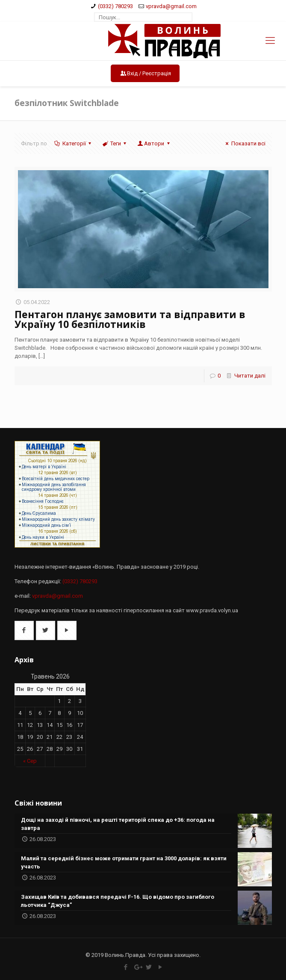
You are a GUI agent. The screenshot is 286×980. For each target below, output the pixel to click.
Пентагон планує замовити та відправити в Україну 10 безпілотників (130, 319)
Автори (154, 143)
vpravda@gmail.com (171, 6)
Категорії (74, 143)
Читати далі (250, 376)
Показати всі (244, 143)
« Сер (30, 761)
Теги (115, 143)
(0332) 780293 (115, 6)
